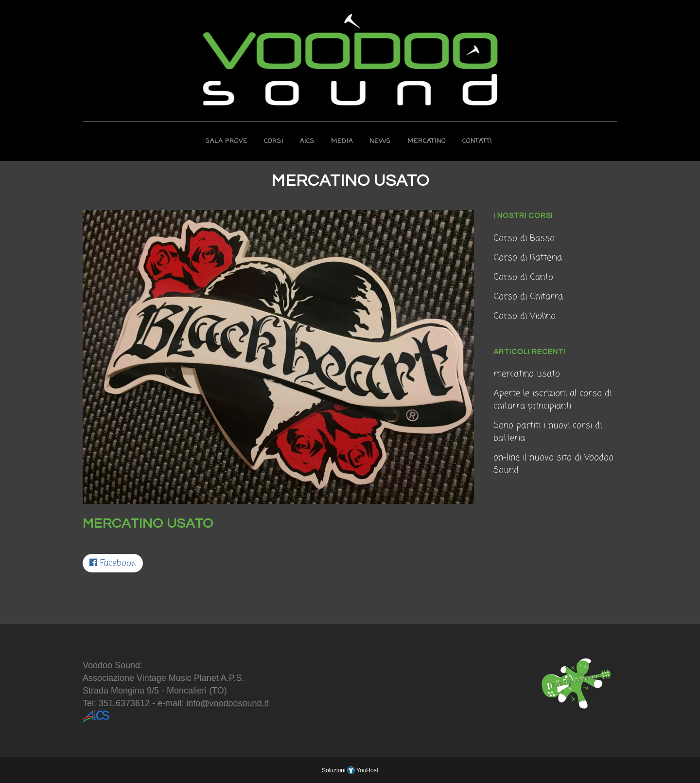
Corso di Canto (523, 277)
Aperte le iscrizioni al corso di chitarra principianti (552, 400)
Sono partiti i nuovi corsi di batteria (548, 432)
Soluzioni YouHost (350, 770)
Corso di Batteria (528, 258)
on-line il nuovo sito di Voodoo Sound (553, 464)
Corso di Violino (525, 316)
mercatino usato (527, 374)
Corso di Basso (524, 238)
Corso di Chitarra (528, 297)
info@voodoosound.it (227, 703)
